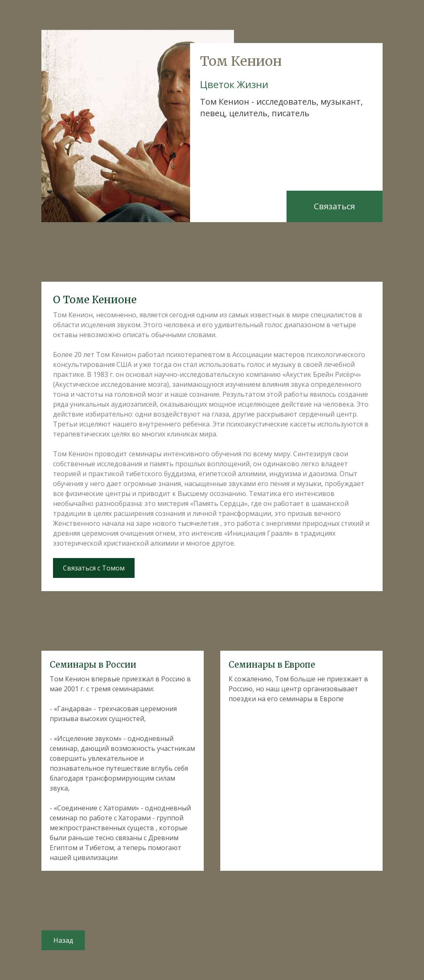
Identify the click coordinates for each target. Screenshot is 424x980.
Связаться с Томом (94, 568)
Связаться (334, 206)
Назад (63, 940)
